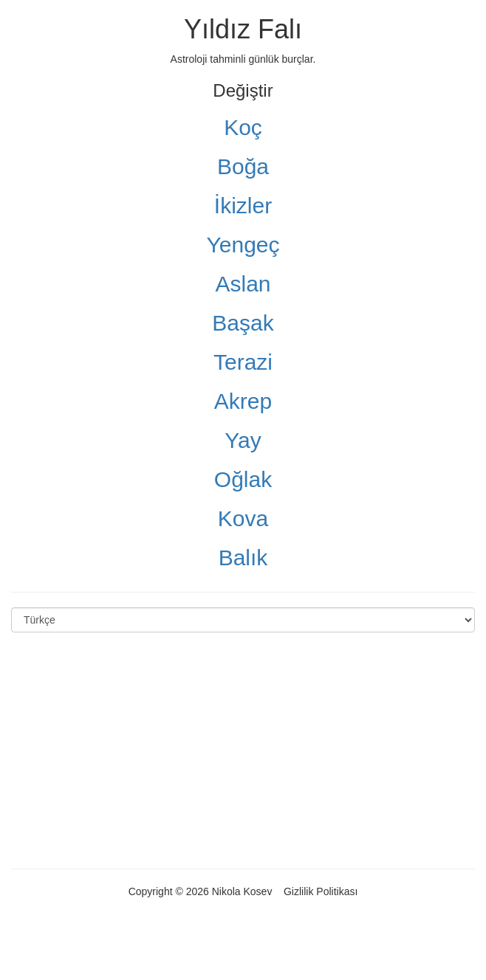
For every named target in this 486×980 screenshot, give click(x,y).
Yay (243, 440)
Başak (243, 323)
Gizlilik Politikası (321, 891)
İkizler (243, 206)
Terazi (243, 362)
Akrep (243, 401)
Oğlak (243, 479)
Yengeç (243, 245)
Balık (243, 558)
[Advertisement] (243, 750)
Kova (243, 518)
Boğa (243, 166)
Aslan (243, 284)
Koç (243, 127)
